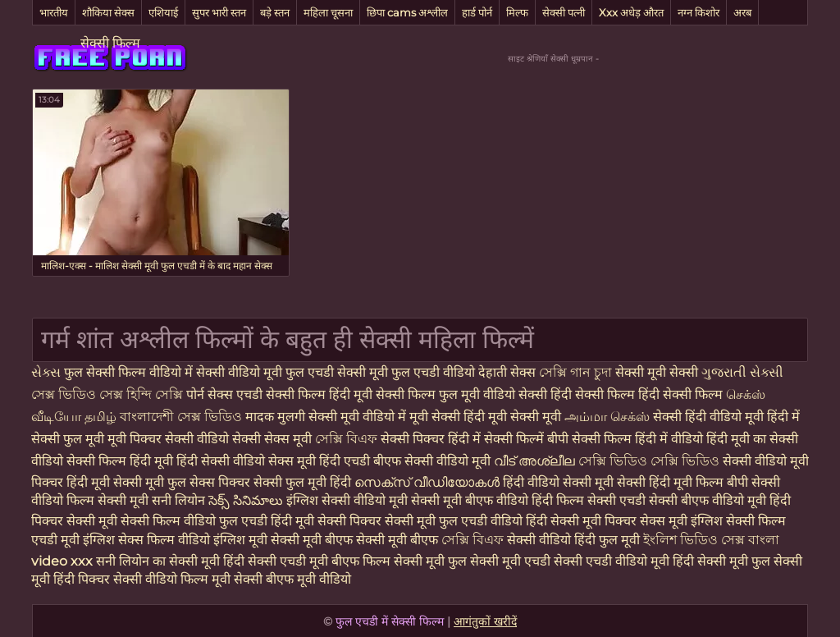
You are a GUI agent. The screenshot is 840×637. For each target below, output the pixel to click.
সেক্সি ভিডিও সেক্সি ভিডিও (649, 461)
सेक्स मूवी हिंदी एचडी (321, 461)
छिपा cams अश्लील (407, 12)
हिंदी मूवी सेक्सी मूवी (117, 482)
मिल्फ (517, 12)
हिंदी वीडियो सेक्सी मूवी (558, 482)
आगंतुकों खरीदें (485, 621)
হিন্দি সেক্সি (156, 394)
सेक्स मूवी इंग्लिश (681, 521)
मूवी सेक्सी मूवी (526, 417)
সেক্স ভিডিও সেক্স (77, 394)
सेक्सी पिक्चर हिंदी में (432, 439)
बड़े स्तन (275, 12)
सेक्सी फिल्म (110, 43)
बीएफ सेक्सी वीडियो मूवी (434, 461)
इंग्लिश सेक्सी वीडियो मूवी (347, 500)
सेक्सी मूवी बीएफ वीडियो (470, 500)
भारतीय (54, 12)
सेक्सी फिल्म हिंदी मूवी (121, 461)
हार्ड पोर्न (477, 12)
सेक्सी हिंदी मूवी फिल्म (670, 482)
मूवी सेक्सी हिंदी (449, 417)
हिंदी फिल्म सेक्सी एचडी (589, 500)
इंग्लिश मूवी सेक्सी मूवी (269, 540)
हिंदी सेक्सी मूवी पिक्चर (581, 521)
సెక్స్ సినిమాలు (247, 500)
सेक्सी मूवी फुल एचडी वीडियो (408, 372)
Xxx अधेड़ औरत (631, 12)
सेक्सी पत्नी (564, 12)
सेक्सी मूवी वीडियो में (357, 417)
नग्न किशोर (698, 12)
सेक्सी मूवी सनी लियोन (151, 500)
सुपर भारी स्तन (219, 12)
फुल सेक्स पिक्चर (209, 482)
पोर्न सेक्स (211, 394)
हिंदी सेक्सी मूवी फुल (721, 561)
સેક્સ (48, 372)
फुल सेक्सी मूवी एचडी (499, 561)
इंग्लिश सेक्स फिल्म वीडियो (146, 540)
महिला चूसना (328, 12)
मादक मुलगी (277, 417)
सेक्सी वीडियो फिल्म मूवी (173, 579)
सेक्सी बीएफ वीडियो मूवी (708, 500)
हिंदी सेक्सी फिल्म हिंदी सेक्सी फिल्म (638, 394)
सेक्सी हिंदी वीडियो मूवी (710, 417)
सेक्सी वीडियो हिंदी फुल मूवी (573, 540)
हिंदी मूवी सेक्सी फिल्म (384, 394)
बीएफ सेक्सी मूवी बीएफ (381, 540)
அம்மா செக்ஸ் (609, 417)
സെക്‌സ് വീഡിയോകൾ (427, 482)
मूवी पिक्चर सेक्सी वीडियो (170, 439)
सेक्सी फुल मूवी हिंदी (302, 482)
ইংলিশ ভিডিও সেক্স (696, 540)
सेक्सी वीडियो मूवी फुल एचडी (267, 372)
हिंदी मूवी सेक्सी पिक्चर (326, 521)
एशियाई (163, 12)
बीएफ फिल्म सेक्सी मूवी (388, 561)
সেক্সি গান (566, 372)
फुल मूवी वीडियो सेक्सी (495, 394)
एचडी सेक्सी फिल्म (283, 394)
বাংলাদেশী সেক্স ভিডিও (183, 417)
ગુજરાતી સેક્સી (742, 372)
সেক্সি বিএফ (348, 439)
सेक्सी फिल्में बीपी (528, 439)
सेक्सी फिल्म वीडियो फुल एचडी (194, 521)
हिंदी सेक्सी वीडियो (222, 461)
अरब (742, 12)
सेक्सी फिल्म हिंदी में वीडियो (637, 439)
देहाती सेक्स (509, 372)
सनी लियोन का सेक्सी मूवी (158, 561)
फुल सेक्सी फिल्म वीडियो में (130, 372)
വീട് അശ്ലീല (536, 461)
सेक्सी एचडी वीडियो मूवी (612, 561)
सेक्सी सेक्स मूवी (274, 439)
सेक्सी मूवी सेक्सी (658, 372)
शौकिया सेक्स (108, 12)
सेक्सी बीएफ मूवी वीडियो (292, 579)
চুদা (603, 372)
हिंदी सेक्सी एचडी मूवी (277, 561)
